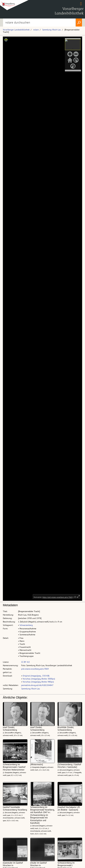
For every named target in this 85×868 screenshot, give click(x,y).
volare (36, 30)
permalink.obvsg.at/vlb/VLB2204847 (37, 685)
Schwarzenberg (26, 625)
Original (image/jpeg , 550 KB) (36, 676)
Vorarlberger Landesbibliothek (16, 30)
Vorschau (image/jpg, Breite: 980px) (38, 682)
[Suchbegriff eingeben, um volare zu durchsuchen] (39, 23)
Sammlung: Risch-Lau (52, 30)
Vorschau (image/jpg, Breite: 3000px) (39, 679)
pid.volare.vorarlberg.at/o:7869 (35, 669)
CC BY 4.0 (25, 662)
